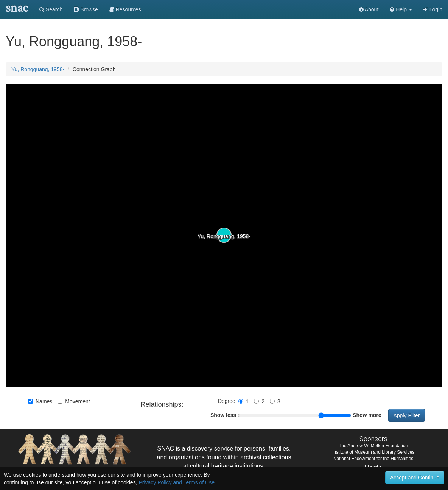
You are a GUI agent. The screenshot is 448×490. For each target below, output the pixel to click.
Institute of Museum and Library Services (373, 452)
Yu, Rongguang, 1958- (38, 69)
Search (51, 9)
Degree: (228, 401)
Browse (86, 9)
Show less (223, 415)
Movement (74, 401)
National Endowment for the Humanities (373, 459)
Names (40, 401)
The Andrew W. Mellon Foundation (373, 446)
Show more (367, 415)
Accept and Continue (415, 478)
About (369, 9)
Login (433, 9)
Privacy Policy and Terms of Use (176, 482)
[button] (401, 9)
